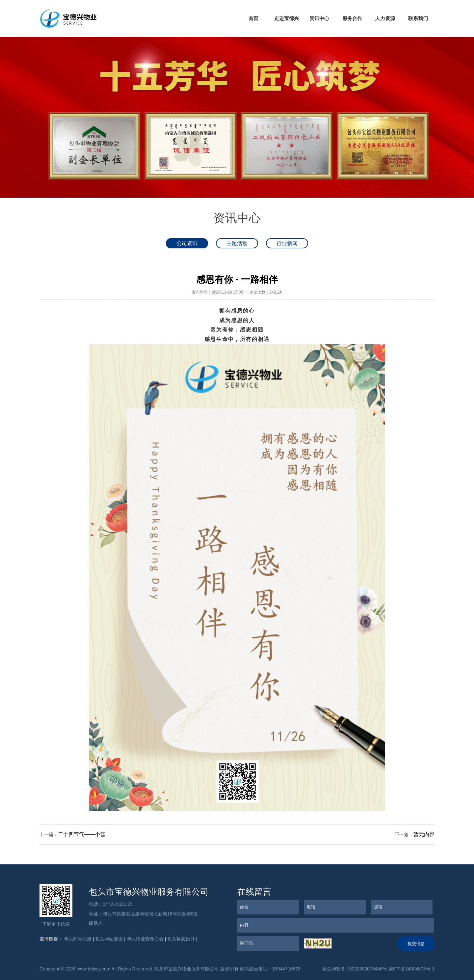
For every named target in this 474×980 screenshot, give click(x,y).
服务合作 (352, 18)
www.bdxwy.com (93, 969)
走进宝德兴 (287, 18)
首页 (253, 18)
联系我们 (418, 18)
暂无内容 (424, 834)
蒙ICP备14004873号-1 (411, 969)
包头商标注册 (78, 939)
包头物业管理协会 (145, 939)
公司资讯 (187, 243)
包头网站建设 (109, 939)
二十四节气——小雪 (82, 834)
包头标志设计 (181, 939)
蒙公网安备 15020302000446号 (354, 969)
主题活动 (237, 243)
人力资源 (385, 18)
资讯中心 (319, 18)
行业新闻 (287, 243)
